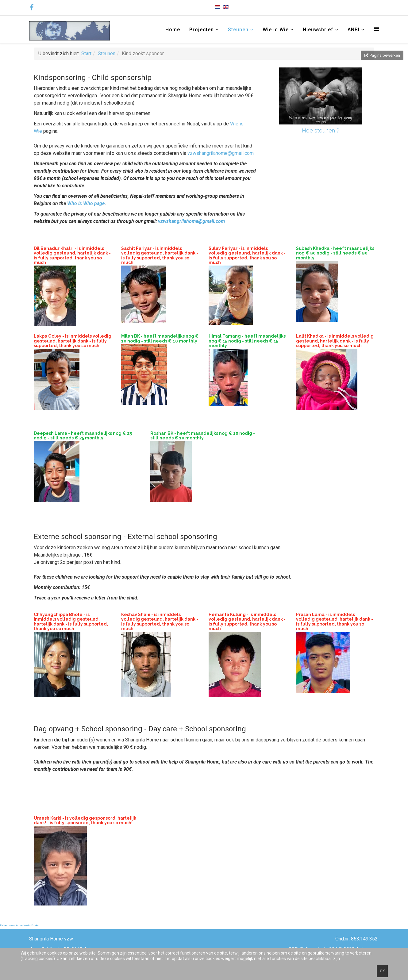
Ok (382, 971)
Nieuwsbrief (318, 30)
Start (86, 54)
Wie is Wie (276, 30)
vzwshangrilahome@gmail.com (221, 153)
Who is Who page (86, 203)
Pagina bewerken (382, 55)
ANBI (354, 30)
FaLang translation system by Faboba (19, 925)
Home (173, 30)
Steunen (238, 30)
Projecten (202, 30)
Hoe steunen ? (321, 130)
